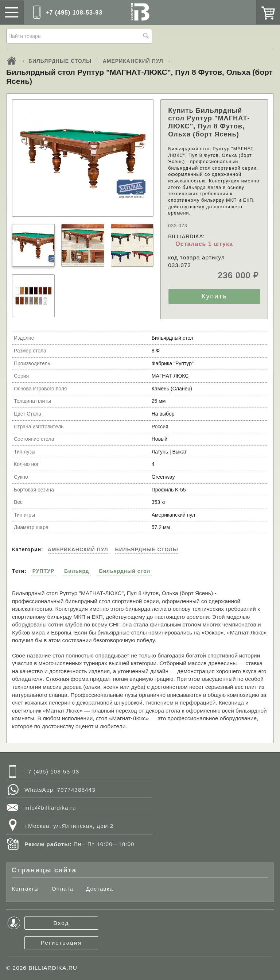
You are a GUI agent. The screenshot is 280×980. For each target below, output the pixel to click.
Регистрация (61, 943)
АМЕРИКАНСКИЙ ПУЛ (133, 61)
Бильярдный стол (125, 571)
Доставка (100, 889)
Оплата (63, 889)
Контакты (25, 889)
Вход (61, 923)
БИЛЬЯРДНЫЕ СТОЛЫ (60, 61)
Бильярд (77, 571)
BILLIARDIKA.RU (53, 968)
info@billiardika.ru (50, 808)
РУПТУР (44, 571)
